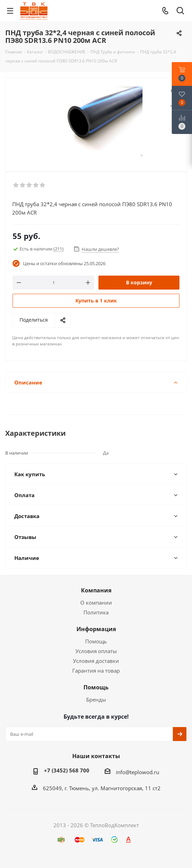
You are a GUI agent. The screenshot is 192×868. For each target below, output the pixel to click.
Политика (96, 612)
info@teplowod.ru (138, 772)
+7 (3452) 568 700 (67, 770)
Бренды (96, 699)
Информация (96, 629)
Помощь (96, 641)
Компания (96, 590)
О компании (96, 603)
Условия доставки (96, 661)
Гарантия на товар (96, 671)
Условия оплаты (96, 651)
